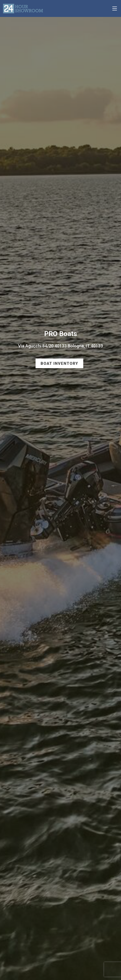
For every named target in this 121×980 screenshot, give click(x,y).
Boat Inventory (59, 363)
